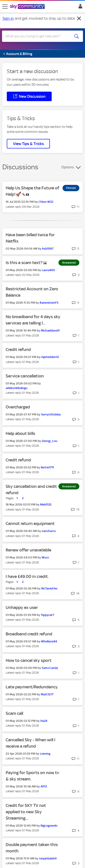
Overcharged (18, 407)
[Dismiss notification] (79, 19)
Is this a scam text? (24, 263)
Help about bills (20, 433)
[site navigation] (5, 7)
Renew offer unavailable (28, 550)
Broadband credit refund (29, 634)
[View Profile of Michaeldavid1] (50, 330)
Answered (69, 263)
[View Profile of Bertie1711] (47, 467)
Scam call (14, 713)
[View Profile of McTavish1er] (49, 588)
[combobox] (38, 36)
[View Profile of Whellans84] (49, 641)
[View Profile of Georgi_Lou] (50, 441)
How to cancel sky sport (29, 660)
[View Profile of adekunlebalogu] (17, 388)
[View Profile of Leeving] (45, 754)
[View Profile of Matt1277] (47, 694)
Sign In (79, 7)
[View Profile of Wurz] (45, 557)
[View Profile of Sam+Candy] (50, 668)
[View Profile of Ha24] (44, 721)
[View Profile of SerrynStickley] (51, 414)
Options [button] (68, 167)
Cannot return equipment (30, 523)
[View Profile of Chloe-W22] (46, 202)
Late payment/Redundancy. (32, 687)
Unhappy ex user (22, 607)
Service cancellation (25, 376)
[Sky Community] (28, 7)
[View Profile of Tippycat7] (47, 615)
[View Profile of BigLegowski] (49, 826)
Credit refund (18, 349)
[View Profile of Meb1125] (46, 504)
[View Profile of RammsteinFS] (49, 303)
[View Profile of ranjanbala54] (48, 858)
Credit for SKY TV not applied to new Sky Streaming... (26, 812)
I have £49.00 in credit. (27, 576)
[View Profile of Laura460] (48, 270)
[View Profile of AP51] (44, 786)
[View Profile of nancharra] (49, 531)
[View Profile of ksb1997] (48, 249)
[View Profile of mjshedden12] (50, 357)
